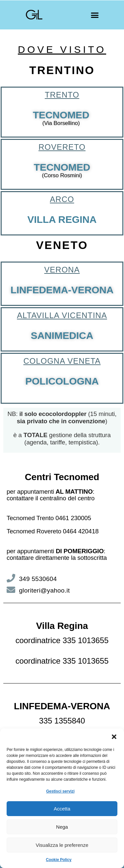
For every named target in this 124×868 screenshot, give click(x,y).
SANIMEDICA (62, 335)
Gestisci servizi (61, 791)
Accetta (62, 809)
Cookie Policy (59, 860)
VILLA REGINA (62, 219)
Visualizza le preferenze (62, 845)
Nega (62, 827)
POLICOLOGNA (62, 381)
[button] (114, 737)
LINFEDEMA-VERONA (62, 290)
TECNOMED (61, 115)
